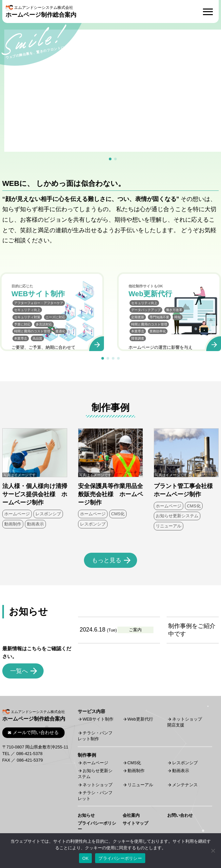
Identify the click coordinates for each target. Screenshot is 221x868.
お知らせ (86, 815)
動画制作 (13, 524)
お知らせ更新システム (177, 516)
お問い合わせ (180, 815)
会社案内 (131, 815)
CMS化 (118, 514)
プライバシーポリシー (120, 858)
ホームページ (17, 514)
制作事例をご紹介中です (192, 630)
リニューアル (169, 526)
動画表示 (35, 524)
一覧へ (19, 671)
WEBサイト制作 (98, 719)
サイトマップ (135, 823)
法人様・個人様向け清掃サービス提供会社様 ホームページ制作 (35, 494)
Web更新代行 (140, 719)
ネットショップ (98, 785)
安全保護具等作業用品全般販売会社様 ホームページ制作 (110, 494)
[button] (110, 159)
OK (85, 858)
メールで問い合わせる (33, 732)
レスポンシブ (48, 514)
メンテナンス (185, 785)
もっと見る (107, 560)
